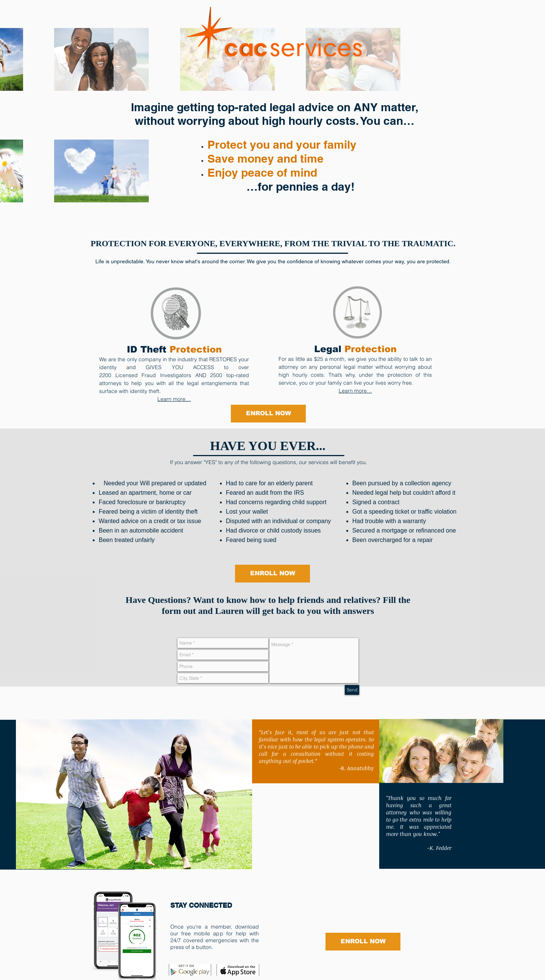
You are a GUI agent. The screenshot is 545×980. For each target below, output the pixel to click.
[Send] (352, 690)
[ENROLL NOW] (268, 414)
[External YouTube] (316, 827)
